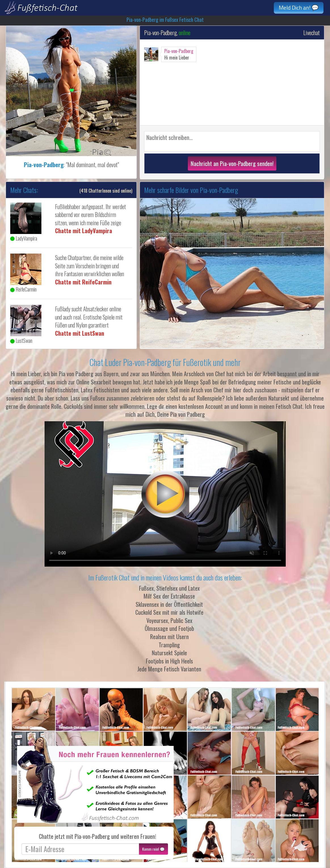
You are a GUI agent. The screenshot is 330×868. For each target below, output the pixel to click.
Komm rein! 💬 (153, 849)
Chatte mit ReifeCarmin (83, 282)
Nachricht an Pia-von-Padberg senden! (232, 163)
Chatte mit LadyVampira (84, 231)
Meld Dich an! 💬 (299, 8)
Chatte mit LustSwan (80, 333)
